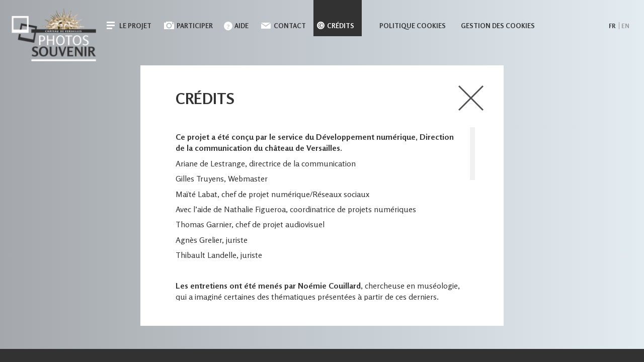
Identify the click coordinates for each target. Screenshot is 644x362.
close (471, 98)
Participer (195, 26)
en (625, 26)
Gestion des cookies (498, 26)
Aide (242, 26)
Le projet (135, 26)
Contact (290, 26)
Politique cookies (413, 26)
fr (612, 26)
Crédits (341, 26)
